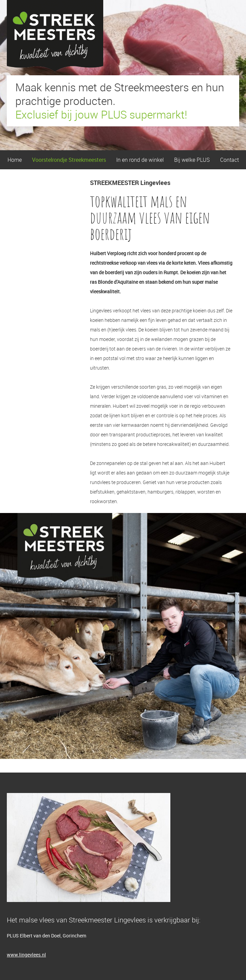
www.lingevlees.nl (26, 955)
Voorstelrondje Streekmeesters (69, 160)
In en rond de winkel (140, 160)
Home (15, 160)
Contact (229, 160)
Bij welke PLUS (192, 160)
